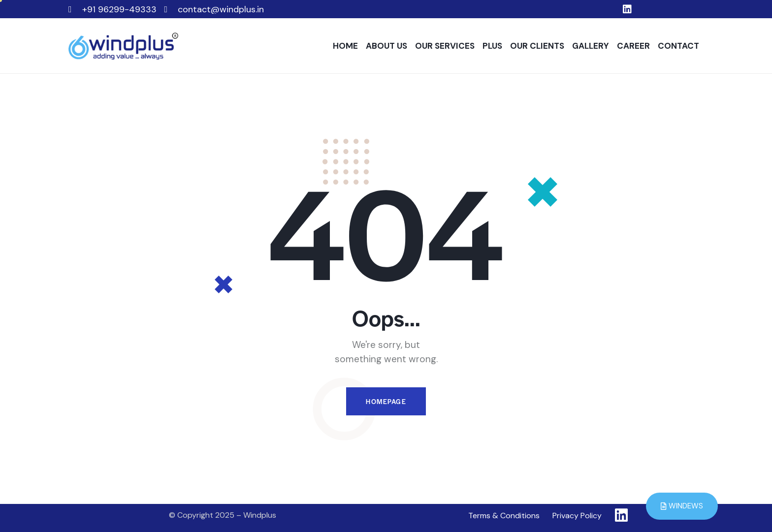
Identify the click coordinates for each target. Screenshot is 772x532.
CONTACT (678, 46)
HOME (345, 46)
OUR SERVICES (445, 46)
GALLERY (591, 46)
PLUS (492, 46)
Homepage (386, 401)
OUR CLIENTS (537, 46)
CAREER (633, 46)
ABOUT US (386, 46)
